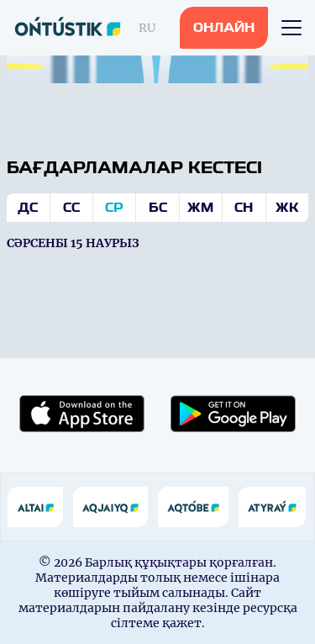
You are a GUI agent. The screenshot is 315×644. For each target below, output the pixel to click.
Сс (71, 208)
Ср (114, 208)
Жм (200, 208)
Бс (158, 208)
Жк (287, 208)
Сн (244, 208)
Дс (28, 208)
